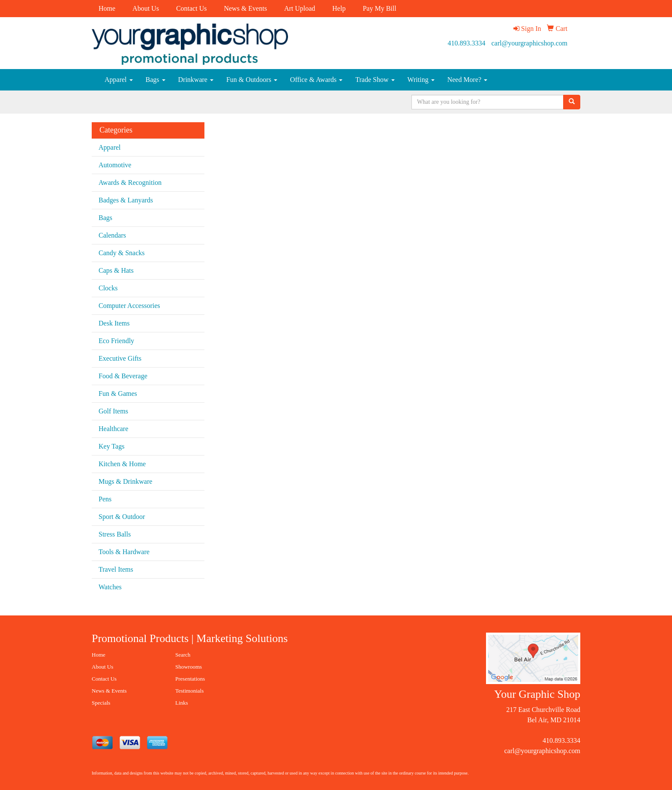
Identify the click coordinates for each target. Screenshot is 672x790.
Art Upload (300, 8)
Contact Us (192, 8)
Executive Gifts (120, 358)
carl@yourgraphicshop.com (530, 43)
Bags (156, 80)
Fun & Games (118, 393)
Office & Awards (316, 80)
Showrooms (189, 667)
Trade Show (375, 80)
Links (182, 703)
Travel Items (116, 569)
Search (183, 655)
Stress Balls (115, 534)
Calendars (112, 235)
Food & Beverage (123, 376)
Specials (101, 703)
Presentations (190, 679)
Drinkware (196, 80)
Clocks (108, 288)
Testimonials (189, 691)
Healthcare (113, 429)
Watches (110, 587)
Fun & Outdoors (252, 80)
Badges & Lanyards (126, 200)
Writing (421, 80)
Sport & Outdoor (122, 517)
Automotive (115, 165)
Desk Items (114, 323)
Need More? (468, 80)
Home (107, 8)
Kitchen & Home (122, 464)
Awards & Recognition (130, 182)
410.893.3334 (467, 43)
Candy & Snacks (122, 253)
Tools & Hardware (124, 552)
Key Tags (111, 446)
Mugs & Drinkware (125, 481)
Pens (105, 499)
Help (339, 8)
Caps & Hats (116, 270)
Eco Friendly (116, 341)
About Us (146, 8)
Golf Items (113, 411)
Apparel (119, 80)
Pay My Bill (379, 8)
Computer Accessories (129, 306)
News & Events (245, 8)
